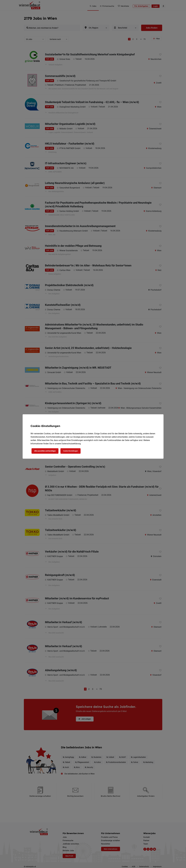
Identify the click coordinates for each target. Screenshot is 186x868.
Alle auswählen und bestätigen (45, 451)
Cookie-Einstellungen (71, 451)
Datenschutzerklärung (71, 444)
